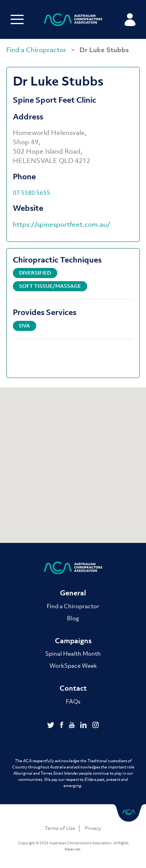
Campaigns (73, 641)
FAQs (73, 701)
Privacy (93, 828)
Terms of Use (60, 828)
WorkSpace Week (73, 665)
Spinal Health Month (73, 653)
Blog (73, 618)
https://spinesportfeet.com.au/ (62, 224)
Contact (73, 688)
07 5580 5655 (32, 192)
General (73, 593)
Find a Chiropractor (37, 50)
